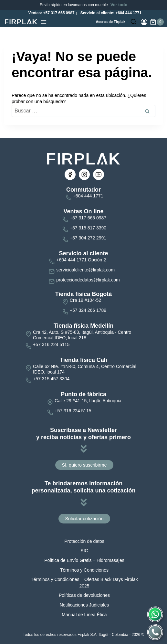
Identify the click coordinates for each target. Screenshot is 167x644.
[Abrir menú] (44, 22)
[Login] (144, 22)
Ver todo (119, 5)
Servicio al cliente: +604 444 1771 (110, 13)
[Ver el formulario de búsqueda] (133, 22)
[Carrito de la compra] (157, 22)
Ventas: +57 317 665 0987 (51, 13)
